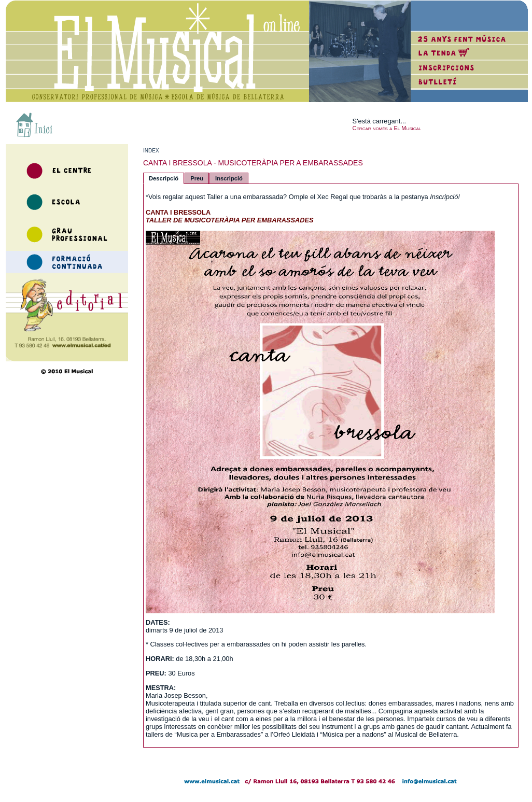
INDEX (151, 151)
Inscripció (229, 178)
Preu (197, 178)
